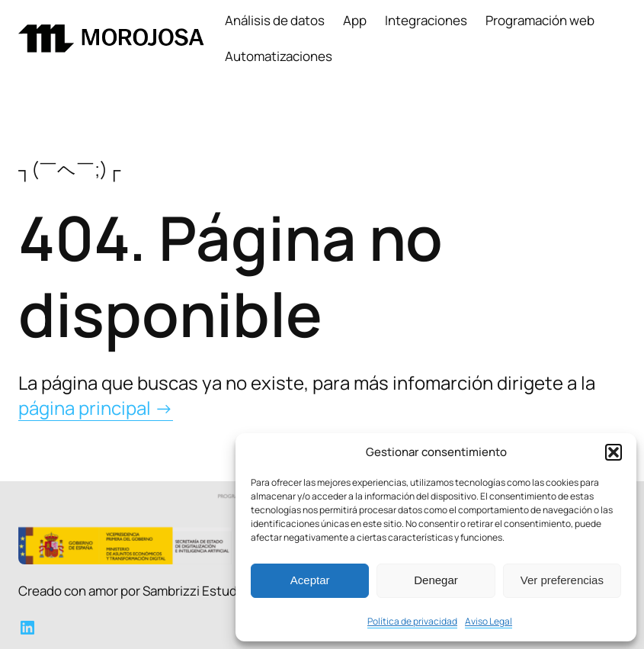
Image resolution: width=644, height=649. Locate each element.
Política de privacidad (412, 621)
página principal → (96, 408)
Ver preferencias (562, 580)
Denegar (436, 580)
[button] (614, 452)
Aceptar (310, 580)
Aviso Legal (489, 621)
